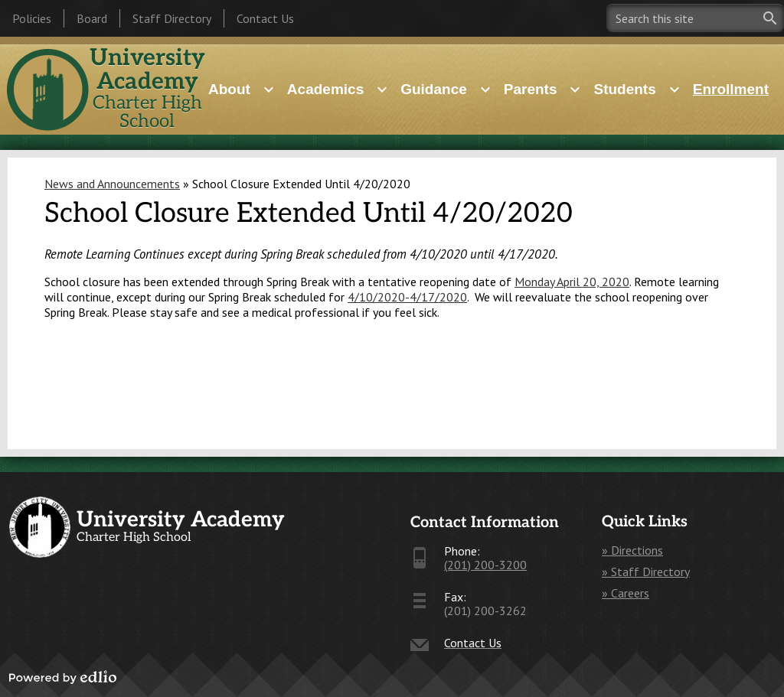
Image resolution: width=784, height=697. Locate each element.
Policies (32, 18)
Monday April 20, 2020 (572, 282)
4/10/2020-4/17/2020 (407, 297)
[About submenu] (242, 90)
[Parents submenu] (543, 90)
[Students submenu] (637, 90)
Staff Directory (172, 18)
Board (92, 18)
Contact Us (265, 18)
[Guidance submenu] (446, 90)
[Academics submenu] (338, 90)
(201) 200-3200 (485, 565)
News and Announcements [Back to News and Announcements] (112, 184)
